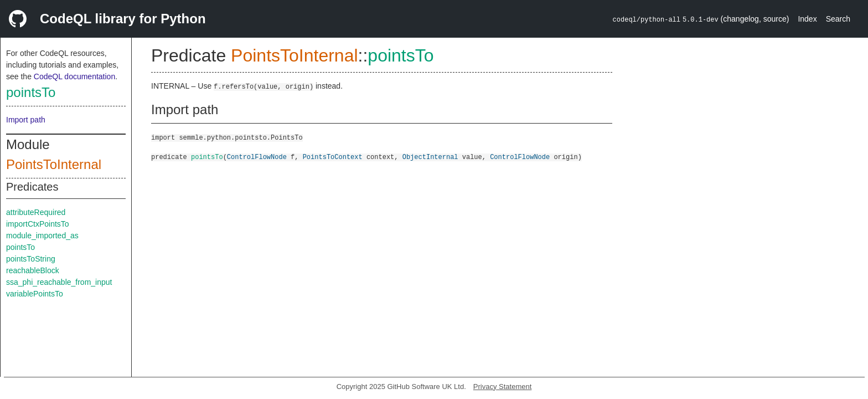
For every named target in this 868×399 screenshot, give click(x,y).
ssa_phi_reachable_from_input (59, 282)
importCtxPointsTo (38, 224)
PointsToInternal (54, 164)
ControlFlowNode (257, 157)
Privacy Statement (503, 387)
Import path (26, 120)
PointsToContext (333, 157)
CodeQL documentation (74, 76)
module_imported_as (42, 236)
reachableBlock (33, 270)
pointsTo (31, 92)
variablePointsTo (35, 294)
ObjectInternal (430, 157)
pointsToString (31, 259)
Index (807, 19)
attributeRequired (36, 212)
